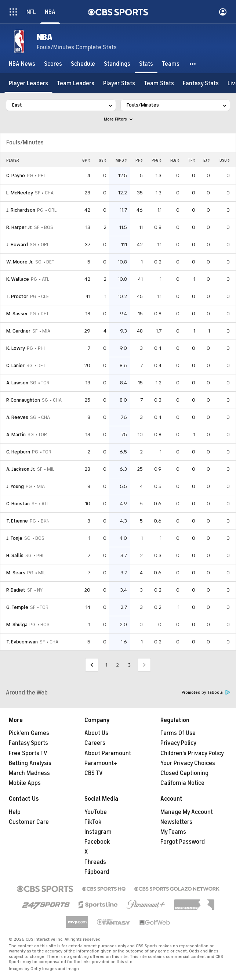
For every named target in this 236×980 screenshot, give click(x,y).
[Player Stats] (119, 83)
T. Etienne (17, 521)
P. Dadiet (16, 590)
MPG (121, 160)
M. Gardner (18, 331)
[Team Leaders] (76, 83)
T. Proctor (17, 296)
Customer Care (29, 822)
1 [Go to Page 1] (106, 665)
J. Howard (17, 245)
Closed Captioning (184, 773)
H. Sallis (15, 555)
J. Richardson (21, 210)
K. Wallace (18, 279)
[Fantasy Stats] (201, 83)
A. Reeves (17, 417)
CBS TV (94, 773)
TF (192, 160)
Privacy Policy (178, 743)
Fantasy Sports (28, 743)
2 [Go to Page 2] (117, 665)
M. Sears (16, 573)
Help (15, 812)
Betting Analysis (30, 763)
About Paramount (108, 753)
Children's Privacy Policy (192, 753)
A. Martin (16, 435)
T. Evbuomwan (22, 642)
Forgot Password (183, 842)
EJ (207, 160)
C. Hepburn (18, 452)
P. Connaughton (23, 400)
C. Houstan (18, 504)
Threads (95, 862)
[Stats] (146, 64)
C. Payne (16, 175)
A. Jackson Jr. (21, 469)
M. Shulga (17, 624)
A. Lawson (17, 383)
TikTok (93, 822)
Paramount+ (101, 763)
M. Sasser (17, 314)
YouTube (96, 812)
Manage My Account (187, 812)
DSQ (225, 160)
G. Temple (17, 607)
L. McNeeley (20, 193)
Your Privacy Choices (188, 763)
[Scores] (53, 64)
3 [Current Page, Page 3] (129, 665)
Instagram (98, 832)
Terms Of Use (178, 733)
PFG (157, 160)
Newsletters (176, 822)
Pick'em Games (29, 733)
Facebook (97, 842)
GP (86, 160)
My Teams (173, 832)
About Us (96, 733)
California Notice (182, 783)
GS (103, 160)
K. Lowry (16, 348)
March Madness (29, 773)
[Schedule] (83, 64)
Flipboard (97, 872)
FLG (175, 160)
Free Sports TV (28, 753)
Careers (95, 743)
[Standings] (117, 64)
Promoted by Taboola (206, 692)
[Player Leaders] (28, 83)
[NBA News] (22, 64)
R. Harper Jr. (19, 227)
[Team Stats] (159, 83)
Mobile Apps (25, 783)
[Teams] (171, 64)
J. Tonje (14, 538)
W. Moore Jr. (20, 262)
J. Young (15, 486)
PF (139, 160)
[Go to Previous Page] (92, 665)
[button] (193, 64)
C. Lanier (15, 365)
